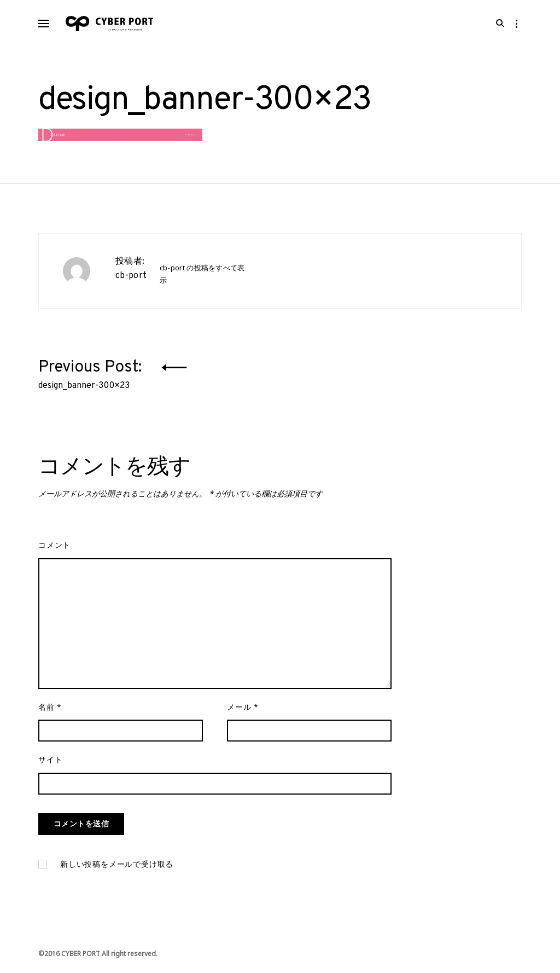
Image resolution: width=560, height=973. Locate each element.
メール (243, 713)
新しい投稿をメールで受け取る (117, 871)
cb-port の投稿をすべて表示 (202, 277)
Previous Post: (92, 377)
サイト (50, 766)
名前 (50, 713)
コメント (54, 550)
